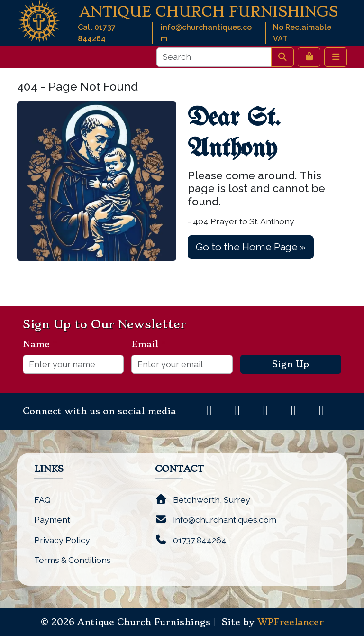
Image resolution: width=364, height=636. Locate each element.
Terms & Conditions (73, 560)
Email (149, 344)
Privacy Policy (62, 540)
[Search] (214, 57)
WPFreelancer (291, 622)
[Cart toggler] (309, 57)
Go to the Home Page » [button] (251, 247)
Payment (52, 520)
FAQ (42, 500)
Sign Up (291, 364)
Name (40, 344)
